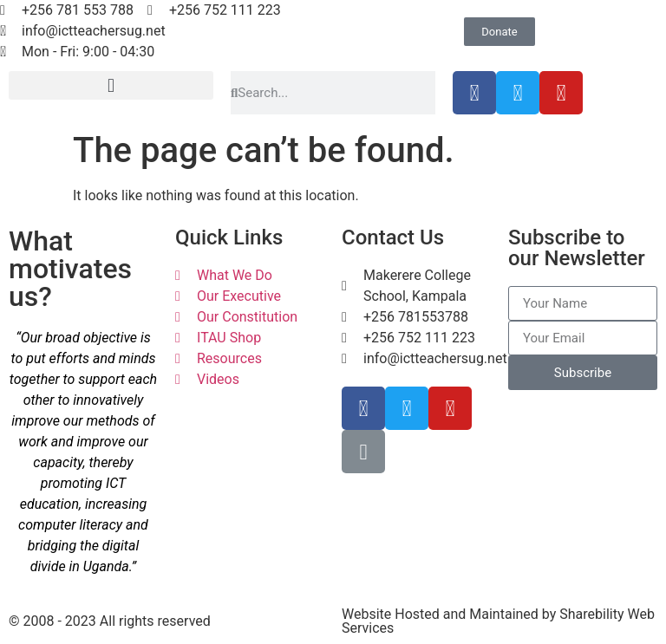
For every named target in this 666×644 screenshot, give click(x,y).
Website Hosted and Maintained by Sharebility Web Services (498, 621)
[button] (111, 85)
